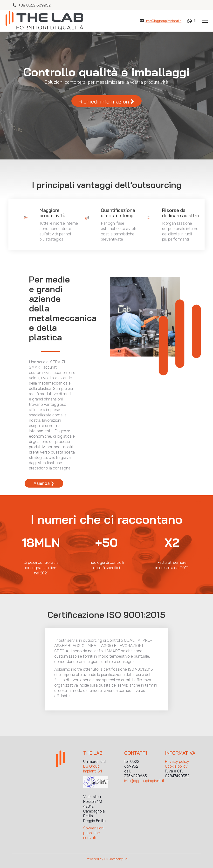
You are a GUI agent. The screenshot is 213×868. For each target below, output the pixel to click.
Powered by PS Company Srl (107, 859)
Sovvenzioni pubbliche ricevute (94, 833)
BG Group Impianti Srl (93, 769)
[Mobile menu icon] (205, 21)
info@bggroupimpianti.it (163, 21)
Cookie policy (176, 766)
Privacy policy (177, 761)
